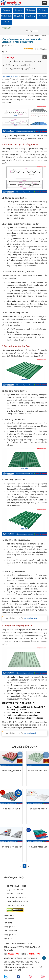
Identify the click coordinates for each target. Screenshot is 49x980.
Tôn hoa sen (9, 919)
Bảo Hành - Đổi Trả (15, 893)
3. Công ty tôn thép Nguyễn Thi (20, 68)
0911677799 (34, 954)
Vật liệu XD (8, 939)
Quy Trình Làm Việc (15, 889)
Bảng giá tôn (9, 927)
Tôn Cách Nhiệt (10, 931)
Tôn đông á (9, 923)
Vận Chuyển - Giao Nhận (17, 901)
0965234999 (13, 954)
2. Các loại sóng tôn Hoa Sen (19, 65)
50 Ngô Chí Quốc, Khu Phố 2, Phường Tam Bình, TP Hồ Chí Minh (22, 963)
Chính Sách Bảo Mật (15, 905)
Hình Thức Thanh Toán (16, 897)
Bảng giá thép (10, 935)
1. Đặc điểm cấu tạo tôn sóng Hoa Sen (23, 61)
